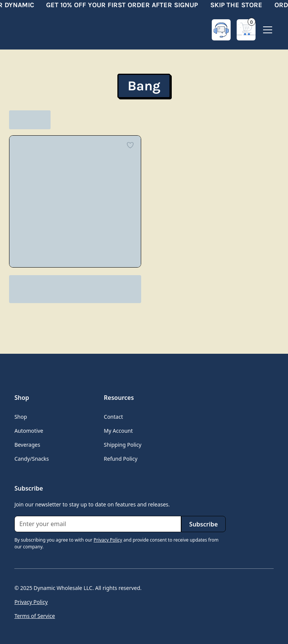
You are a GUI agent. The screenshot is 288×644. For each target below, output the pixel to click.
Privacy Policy (31, 602)
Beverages (27, 445)
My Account (118, 431)
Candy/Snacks (32, 459)
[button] (246, 30)
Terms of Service (35, 616)
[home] (45, 30)
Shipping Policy (123, 445)
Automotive (29, 431)
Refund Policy (121, 459)
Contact (113, 417)
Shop (21, 417)
